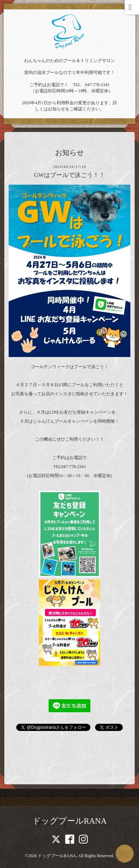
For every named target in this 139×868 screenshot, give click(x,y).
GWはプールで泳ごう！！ (69, 175)
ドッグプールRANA (70, 821)
